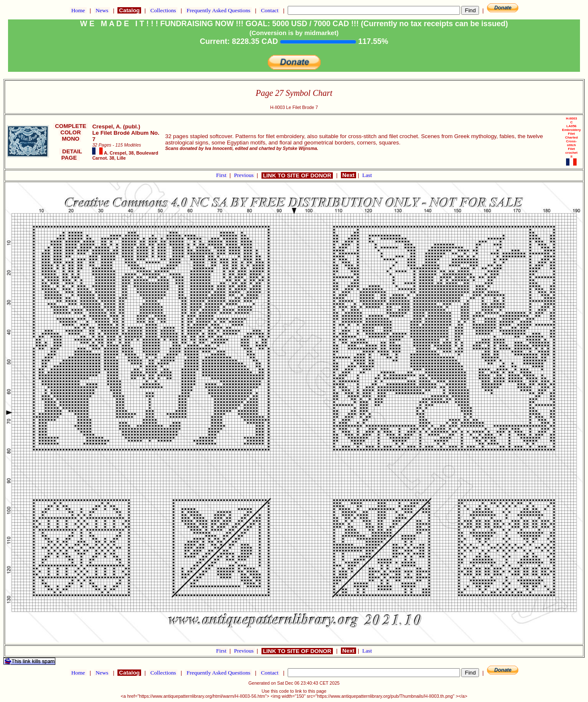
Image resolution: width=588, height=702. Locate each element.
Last (367, 175)
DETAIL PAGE (71, 155)
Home (78, 10)
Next (348, 175)
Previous (245, 175)
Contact (269, 10)
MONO (71, 139)
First (222, 175)
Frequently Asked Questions (218, 10)
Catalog (129, 10)
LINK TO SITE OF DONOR (297, 175)
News (102, 10)
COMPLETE (70, 126)
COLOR (71, 132)
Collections (163, 10)
